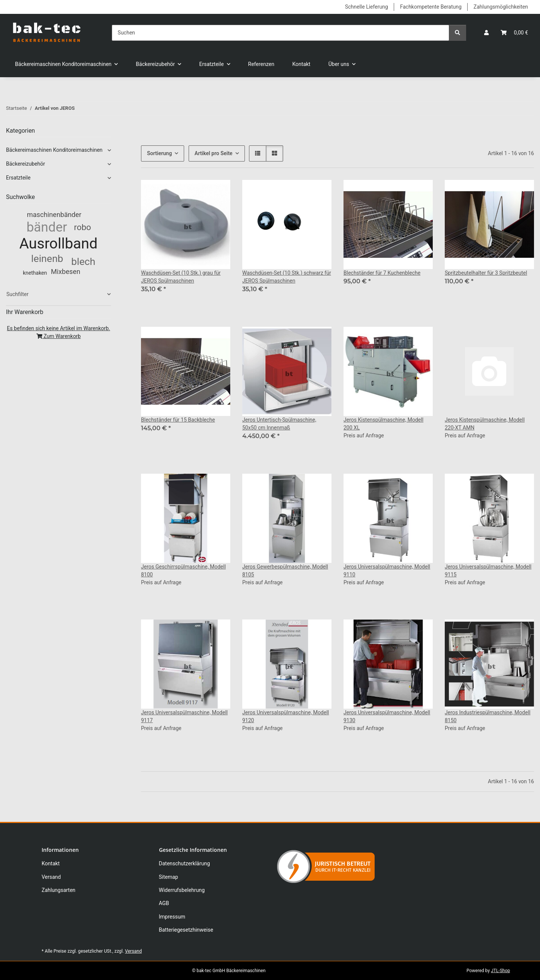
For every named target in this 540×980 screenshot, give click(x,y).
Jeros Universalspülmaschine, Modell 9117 (184, 716)
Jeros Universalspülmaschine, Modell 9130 (387, 716)
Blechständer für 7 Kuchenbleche (382, 273)
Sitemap (169, 877)
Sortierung (159, 153)
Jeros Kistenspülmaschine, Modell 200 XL (383, 424)
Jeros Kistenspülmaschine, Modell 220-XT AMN (485, 424)
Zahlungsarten (58, 890)
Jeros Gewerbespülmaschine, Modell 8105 (285, 571)
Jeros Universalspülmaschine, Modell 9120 (286, 716)
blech (83, 261)
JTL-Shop (500, 971)
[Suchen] (280, 33)
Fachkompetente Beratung (431, 7)
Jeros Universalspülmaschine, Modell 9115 (488, 571)
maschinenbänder (54, 215)
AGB (164, 903)
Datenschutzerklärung (184, 863)
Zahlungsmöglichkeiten (501, 7)
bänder (47, 227)
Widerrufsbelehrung (182, 890)
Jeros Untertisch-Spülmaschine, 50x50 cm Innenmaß (279, 424)
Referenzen (261, 64)
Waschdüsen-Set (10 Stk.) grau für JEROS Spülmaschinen (181, 277)
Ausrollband (59, 244)
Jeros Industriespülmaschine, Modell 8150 (487, 716)
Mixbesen (66, 272)
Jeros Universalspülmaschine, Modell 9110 (387, 571)
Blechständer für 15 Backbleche (178, 420)
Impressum (172, 917)
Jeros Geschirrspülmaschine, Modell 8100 (183, 571)
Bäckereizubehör (25, 164)
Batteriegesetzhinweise (186, 930)
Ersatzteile (18, 178)
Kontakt (301, 64)
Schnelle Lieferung (367, 7)
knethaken (35, 273)
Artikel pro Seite (214, 153)
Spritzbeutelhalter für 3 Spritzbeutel (486, 273)
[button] (486, 33)
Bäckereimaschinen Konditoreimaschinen (54, 150)
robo (82, 227)
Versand (51, 877)
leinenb (47, 258)
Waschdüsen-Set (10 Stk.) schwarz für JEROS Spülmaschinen (287, 277)
